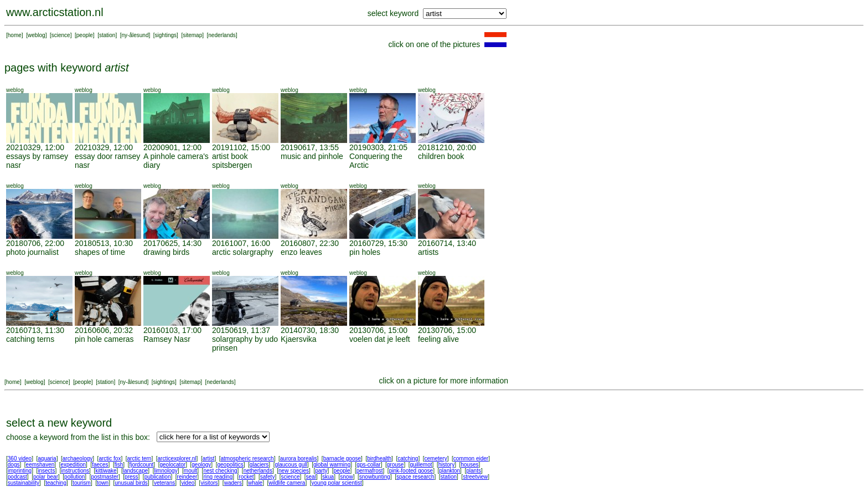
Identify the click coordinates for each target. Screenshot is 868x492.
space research (415, 477)
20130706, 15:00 (378, 330)
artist (209, 458)
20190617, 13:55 (310, 147)
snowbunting (375, 477)
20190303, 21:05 (378, 147)
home (15, 35)
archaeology (77, 458)
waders (233, 483)
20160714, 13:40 (447, 243)
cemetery (436, 458)
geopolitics (230, 465)
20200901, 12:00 (172, 147)
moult (190, 471)
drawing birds (166, 252)
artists (428, 252)
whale (255, 483)
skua (328, 477)
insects (46, 471)
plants (474, 471)
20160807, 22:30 (310, 243)
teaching (56, 483)
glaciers (259, 465)
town (103, 483)
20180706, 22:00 (35, 243)
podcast (17, 477)
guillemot (421, 465)
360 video (20, 458)
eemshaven (40, 465)
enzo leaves (301, 252)
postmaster (104, 477)
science (61, 35)
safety (268, 477)
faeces (100, 465)
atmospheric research (247, 458)
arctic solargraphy (243, 252)
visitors (209, 483)
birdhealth (379, 458)
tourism (82, 483)
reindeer (187, 477)
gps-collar (368, 465)
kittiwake (106, 471)
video (188, 483)
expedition (73, 465)
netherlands (258, 471)
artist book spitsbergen (232, 161)
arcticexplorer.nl (177, 458)
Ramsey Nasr (167, 339)
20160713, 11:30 (35, 330)
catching (408, 458)
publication (158, 477)
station (107, 35)
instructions (76, 471)
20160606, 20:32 (104, 330)
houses (469, 465)
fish (119, 465)
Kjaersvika (299, 339)
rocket (246, 477)
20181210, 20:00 (447, 147)
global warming (332, 465)
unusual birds (131, 483)
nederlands (222, 35)
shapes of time (100, 252)
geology (201, 465)
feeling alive (438, 339)
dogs (14, 465)
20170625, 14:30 (172, 243)
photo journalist (32, 252)
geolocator (172, 465)
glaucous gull (291, 465)
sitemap (192, 35)
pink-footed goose (411, 471)
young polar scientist (337, 483)
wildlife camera (287, 483)
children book (441, 156)
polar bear (46, 477)
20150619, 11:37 (241, 330)
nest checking (220, 471)
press (131, 477)
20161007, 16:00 (241, 243)
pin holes (365, 252)
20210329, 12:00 (35, 147)
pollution (74, 477)
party (321, 471)
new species (294, 471)
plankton (449, 471)
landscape (136, 471)
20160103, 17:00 (172, 330)
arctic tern (139, 458)
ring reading (218, 477)
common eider (471, 458)
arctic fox (110, 458)
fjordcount (141, 465)
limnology (166, 471)
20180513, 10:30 (104, 243)
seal (311, 477)
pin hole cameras (104, 339)
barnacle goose (342, 458)
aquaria (47, 458)
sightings (166, 35)
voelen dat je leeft (380, 339)
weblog (37, 35)
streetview (475, 477)
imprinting (20, 471)
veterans (164, 483)
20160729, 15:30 (378, 243)
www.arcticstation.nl (55, 12)
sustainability (24, 483)
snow (346, 477)
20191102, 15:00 (241, 147)
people (85, 35)
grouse (396, 465)
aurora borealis (299, 458)
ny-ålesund (135, 35)
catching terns (30, 339)
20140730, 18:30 (310, 330)
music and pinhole (312, 156)
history (446, 465)
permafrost (370, 471)
